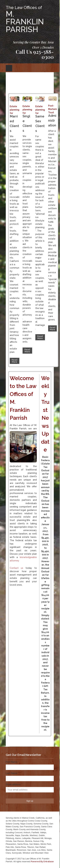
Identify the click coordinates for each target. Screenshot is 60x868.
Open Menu (9, 68)
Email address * (14, 784)
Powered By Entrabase (42, 862)
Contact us (17, 568)
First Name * (12, 762)
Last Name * (12, 773)
